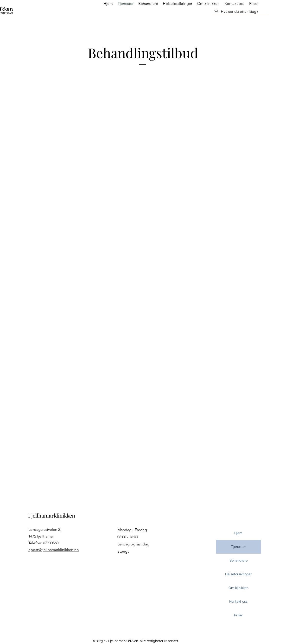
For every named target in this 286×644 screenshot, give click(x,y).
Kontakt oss (238, 601)
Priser (238, 615)
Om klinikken (238, 588)
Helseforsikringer (238, 574)
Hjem (238, 533)
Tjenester (238, 547)
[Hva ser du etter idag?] (240, 12)
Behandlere (238, 560)
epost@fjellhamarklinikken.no (54, 550)
